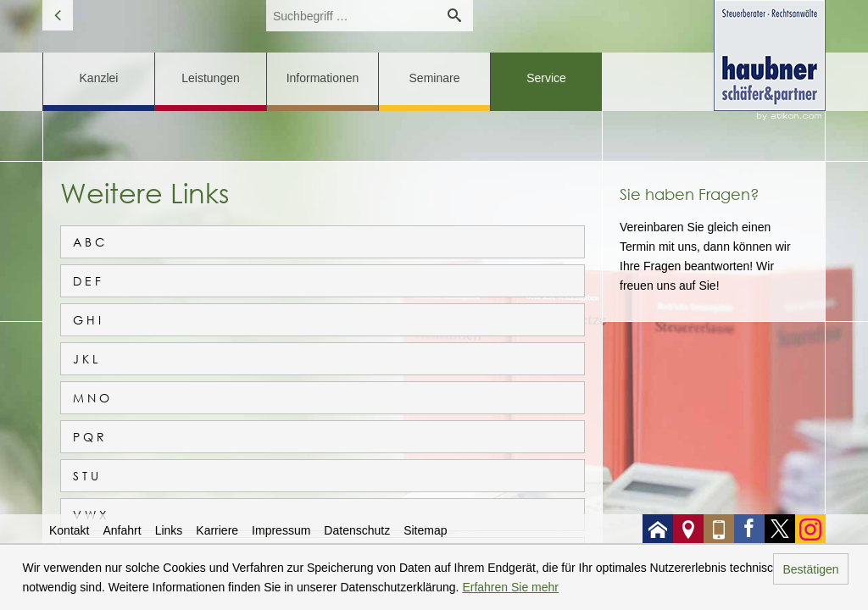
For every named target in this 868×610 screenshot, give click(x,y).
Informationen (323, 78)
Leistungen (211, 78)
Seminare (435, 78)
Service (546, 78)
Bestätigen (810, 569)
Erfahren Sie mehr (510, 587)
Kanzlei (99, 78)
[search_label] (351, 16)
